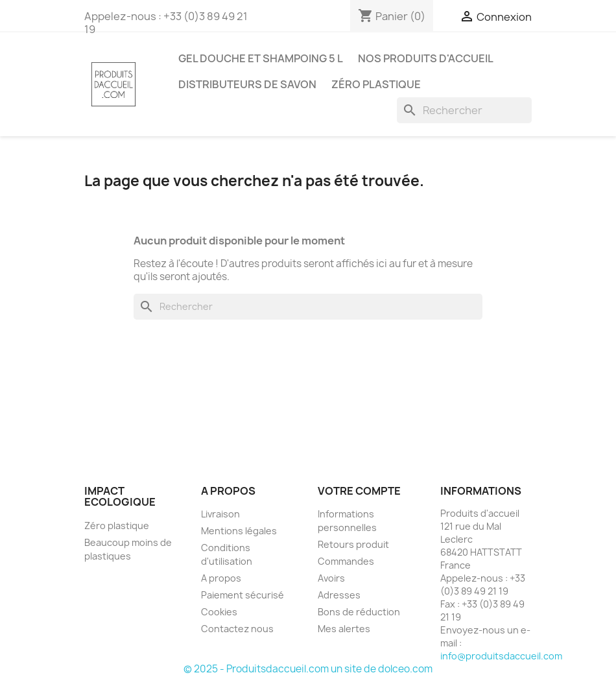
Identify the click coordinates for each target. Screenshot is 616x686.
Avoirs (331, 578)
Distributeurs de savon (247, 84)
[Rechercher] (464, 110)
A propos (221, 578)
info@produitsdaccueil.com (501, 656)
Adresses (339, 595)
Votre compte (359, 491)
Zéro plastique (376, 84)
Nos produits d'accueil (426, 58)
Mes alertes (344, 629)
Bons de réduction (359, 612)
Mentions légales (239, 531)
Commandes (346, 561)
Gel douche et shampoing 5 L (261, 58)
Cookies (219, 612)
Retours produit (353, 544)
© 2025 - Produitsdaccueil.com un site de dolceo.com (308, 669)
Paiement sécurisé (243, 595)
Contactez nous (237, 629)
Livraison (220, 514)
